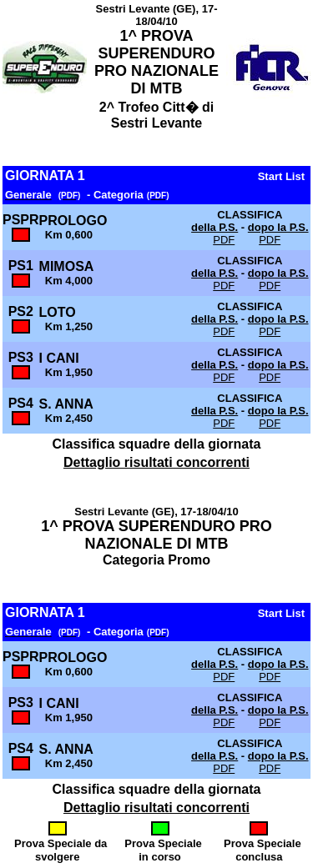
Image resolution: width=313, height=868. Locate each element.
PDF (224, 240)
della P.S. (215, 227)
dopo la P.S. (278, 227)
